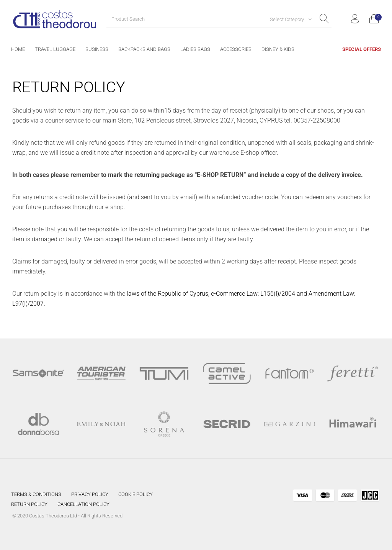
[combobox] (288, 19)
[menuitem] (18, 49)
